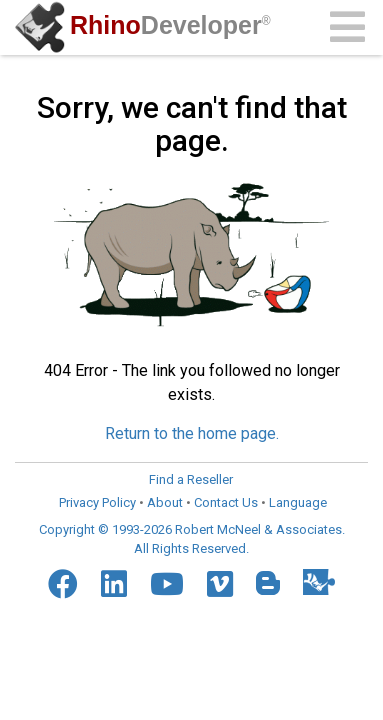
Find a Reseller (191, 479)
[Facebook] (63, 584)
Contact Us (226, 502)
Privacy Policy (97, 502)
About (165, 502)
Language (298, 502)
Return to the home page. (192, 433)
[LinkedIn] (114, 584)
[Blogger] (268, 583)
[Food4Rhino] (319, 581)
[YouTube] (167, 584)
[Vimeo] (220, 584)
